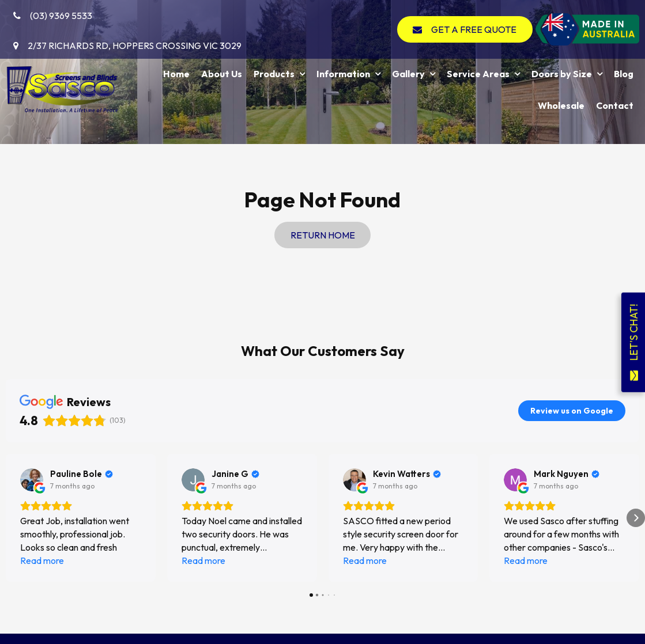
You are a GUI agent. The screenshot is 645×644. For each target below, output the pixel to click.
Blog (624, 74)
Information (343, 74)
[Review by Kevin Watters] (407, 474)
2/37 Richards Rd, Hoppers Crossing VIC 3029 (135, 46)
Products (274, 74)
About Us (222, 74)
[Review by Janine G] (235, 474)
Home (176, 74)
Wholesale (561, 105)
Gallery (408, 74)
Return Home (323, 235)
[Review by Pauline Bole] (82, 474)
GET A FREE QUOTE (474, 29)
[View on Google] (32, 480)
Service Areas (478, 74)
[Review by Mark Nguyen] (567, 474)
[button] (9, 518)
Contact (615, 105)
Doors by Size (562, 74)
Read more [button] (42, 560)
